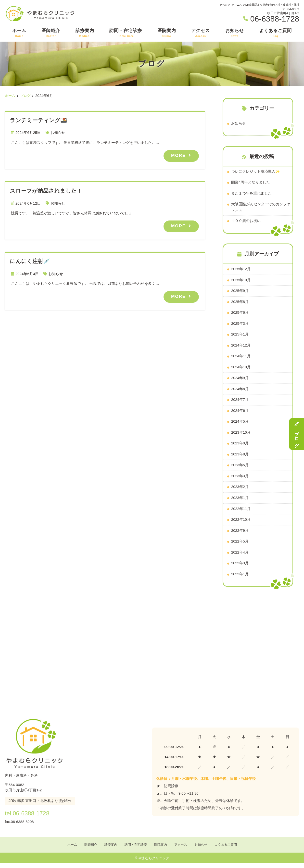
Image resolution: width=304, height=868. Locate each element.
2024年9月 (240, 380)
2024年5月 (240, 424)
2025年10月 (241, 281)
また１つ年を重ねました (251, 194)
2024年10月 (241, 369)
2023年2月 (240, 490)
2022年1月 (240, 578)
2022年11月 (241, 512)
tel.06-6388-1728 (36, 817)
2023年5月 (240, 468)
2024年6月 (240, 413)
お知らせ (235, 33)
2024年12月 (241, 347)
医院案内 (167, 33)
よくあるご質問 (275, 33)
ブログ (297, 434)
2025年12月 (241, 270)
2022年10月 (241, 523)
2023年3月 (240, 479)
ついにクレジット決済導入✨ (256, 172)
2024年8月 (240, 391)
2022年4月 (240, 556)
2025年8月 (240, 303)
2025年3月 (240, 325)
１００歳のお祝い (246, 222)
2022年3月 (240, 567)
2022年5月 (240, 545)
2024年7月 (240, 402)
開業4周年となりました (251, 183)
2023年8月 (240, 457)
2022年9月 (240, 534)
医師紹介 (51, 33)
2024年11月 (241, 358)
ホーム (19, 33)
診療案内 (85, 33)
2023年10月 (241, 435)
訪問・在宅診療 (126, 33)
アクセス (201, 33)
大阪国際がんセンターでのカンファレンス (261, 208)
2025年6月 (240, 314)
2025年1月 (240, 336)
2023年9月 (240, 446)
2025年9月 (240, 292)
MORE (178, 155)
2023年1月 (240, 501)
